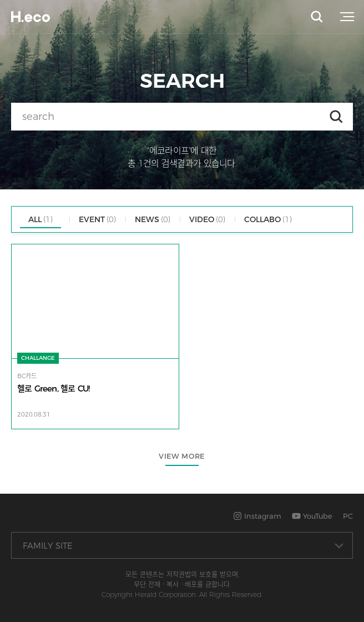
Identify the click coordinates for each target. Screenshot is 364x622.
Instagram (257, 516)
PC (348, 516)
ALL (41, 219)
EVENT (97, 219)
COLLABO (268, 219)
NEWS (153, 219)
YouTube (312, 516)
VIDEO (207, 219)
